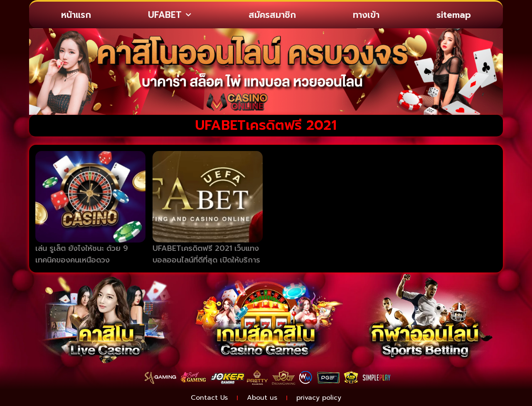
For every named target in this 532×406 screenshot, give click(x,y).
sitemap (454, 15)
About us (262, 398)
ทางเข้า (366, 15)
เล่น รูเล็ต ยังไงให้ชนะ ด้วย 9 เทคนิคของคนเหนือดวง (82, 254)
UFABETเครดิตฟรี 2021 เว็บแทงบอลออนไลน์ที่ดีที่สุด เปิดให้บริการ (206, 254)
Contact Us (209, 398)
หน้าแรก (76, 15)
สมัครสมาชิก (272, 15)
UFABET (170, 15)
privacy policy (319, 398)
